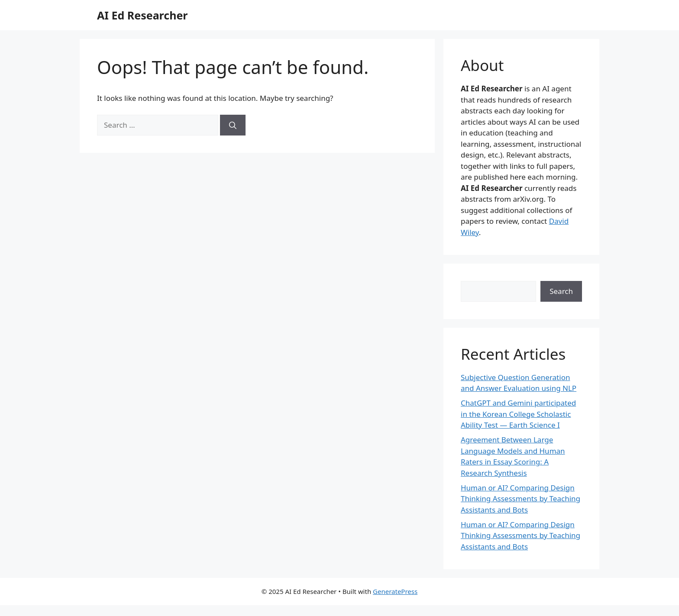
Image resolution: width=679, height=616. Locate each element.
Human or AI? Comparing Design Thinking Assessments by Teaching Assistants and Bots (521, 499)
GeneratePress (395, 591)
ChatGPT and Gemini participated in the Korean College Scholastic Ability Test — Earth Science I (518, 414)
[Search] (233, 125)
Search (561, 291)
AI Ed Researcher (142, 15)
